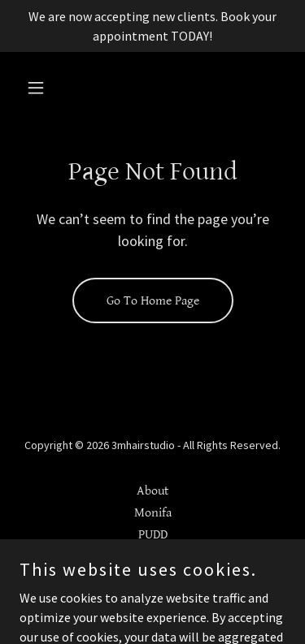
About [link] (153, 491)
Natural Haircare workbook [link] (152, 557)
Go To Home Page (153, 301)
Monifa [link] (153, 513)
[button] (39, 88)
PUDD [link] (153, 535)
